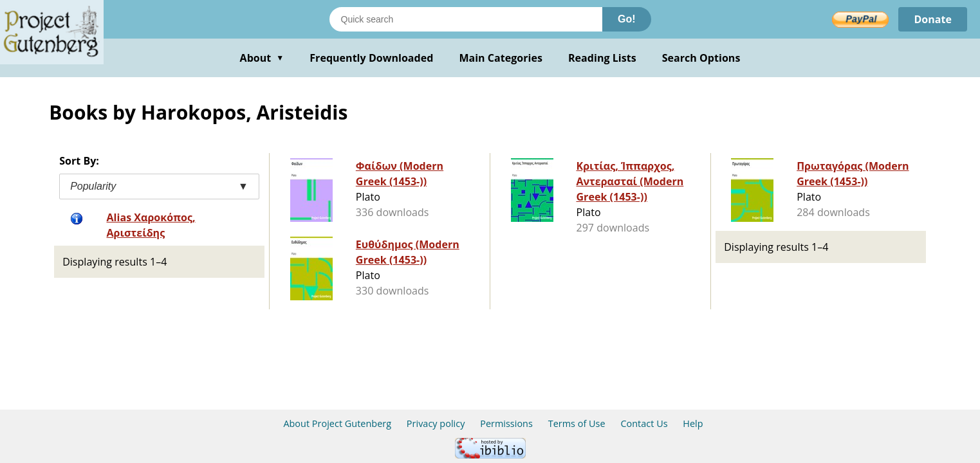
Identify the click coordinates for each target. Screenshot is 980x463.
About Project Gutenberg (337, 423)
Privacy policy (436, 423)
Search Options (701, 58)
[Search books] (466, 19)
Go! (627, 19)
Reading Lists (602, 58)
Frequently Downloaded (371, 58)
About (262, 58)
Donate (933, 19)
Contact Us (644, 423)
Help (693, 423)
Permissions (506, 423)
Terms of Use (577, 423)
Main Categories (501, 58)
